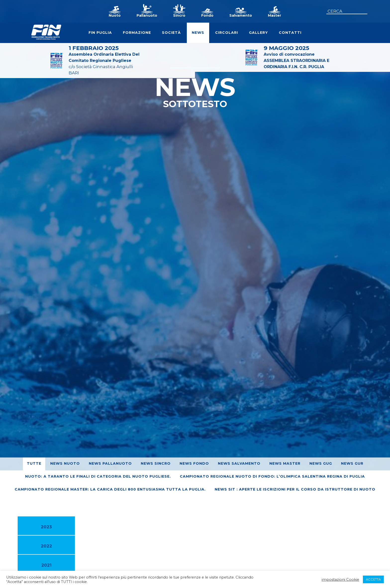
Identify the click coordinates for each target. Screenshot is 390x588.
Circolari (227, 33)
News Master (285, 463)
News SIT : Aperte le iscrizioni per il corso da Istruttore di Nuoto (295, 489)
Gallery (258, 33)
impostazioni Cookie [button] (340, 580)
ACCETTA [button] (373, 579)
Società (171, 33)
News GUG (321, 463)
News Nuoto (65, 463)
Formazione (137, 33)
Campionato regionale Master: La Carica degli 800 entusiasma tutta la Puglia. (110, 489)
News (198, 33)
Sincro (179, 15)
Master (274, 15)
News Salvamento (239, 463)
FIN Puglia (100, 33)
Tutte (34, 463)
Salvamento (241, 15)
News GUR (352, 463)
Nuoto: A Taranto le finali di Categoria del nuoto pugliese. (98, 476)
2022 (46, 546)
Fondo (207, 15)
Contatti (290, 33)
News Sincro (156, 463)
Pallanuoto (147, 15)
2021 (46, 565)
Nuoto (115, 15)
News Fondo (194, 463)
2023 (46, 527)
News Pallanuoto (110, 463)
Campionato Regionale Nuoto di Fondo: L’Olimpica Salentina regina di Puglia (272, 476)
